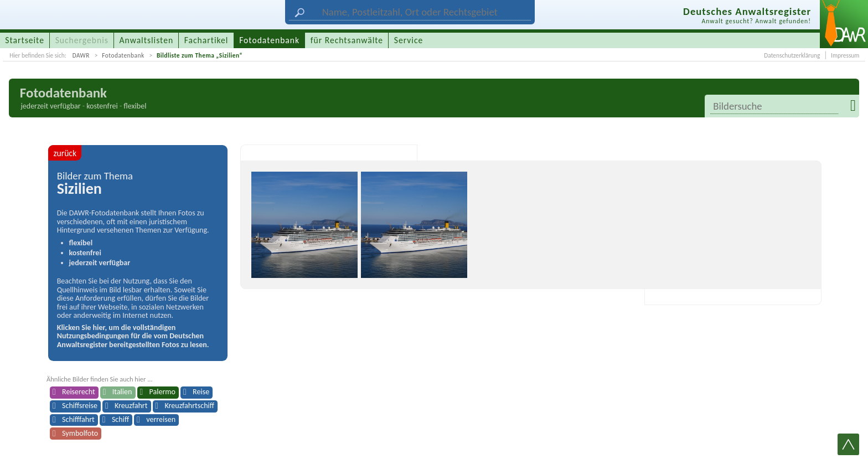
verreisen (161, 419)
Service (409, 40)
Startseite (25, 40)
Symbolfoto (80, 433)
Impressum (845, 55)
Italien (122, 392)
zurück (65, 153)
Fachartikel (206, 40)
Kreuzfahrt (131, 406)
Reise (201, 392)
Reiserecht (79, 392)
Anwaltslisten (147, 40)
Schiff (120, 419)
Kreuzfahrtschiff (190, 406)
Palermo (162, 392)
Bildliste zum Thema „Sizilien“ (200, 55)
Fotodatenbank (123, 55)
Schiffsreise (80, 406)
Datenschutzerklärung (792, 55)
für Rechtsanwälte (347, 40)
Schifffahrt (78, 419)
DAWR (81, 55)
